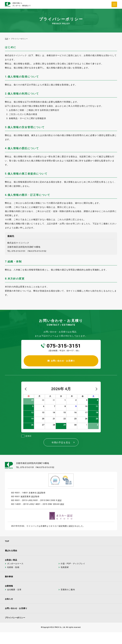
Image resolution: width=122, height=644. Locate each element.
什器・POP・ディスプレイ (73, 564)
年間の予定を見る (63, 442)
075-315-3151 (64, 346)
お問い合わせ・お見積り (16, 608)
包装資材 (65, 567)
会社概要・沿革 (14, 590)
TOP (7, 39)
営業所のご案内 (68, 590)
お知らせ (9, 599)
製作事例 (9, 577)
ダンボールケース (15, 564)
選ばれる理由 (11, 551)
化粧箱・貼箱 (13, 567)
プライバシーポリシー (15, 618)
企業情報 (9, 586)
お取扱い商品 (11, 560)
